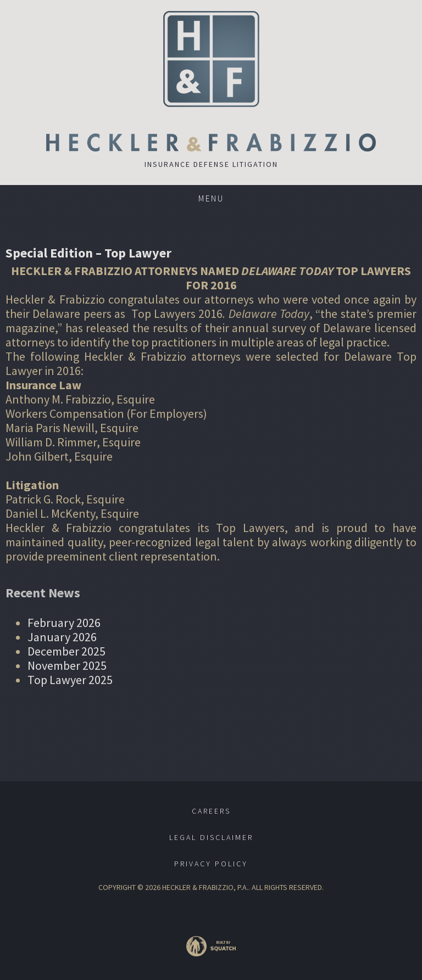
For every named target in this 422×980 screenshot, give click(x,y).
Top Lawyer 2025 (70, 680)
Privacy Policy (211, 864)
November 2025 (67, 665)
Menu (211, 198)
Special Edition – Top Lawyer (88, 253)
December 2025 (66, 651)
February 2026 (64, 623)
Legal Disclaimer (211, 837)
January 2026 (62, 637)
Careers (211, 811)
